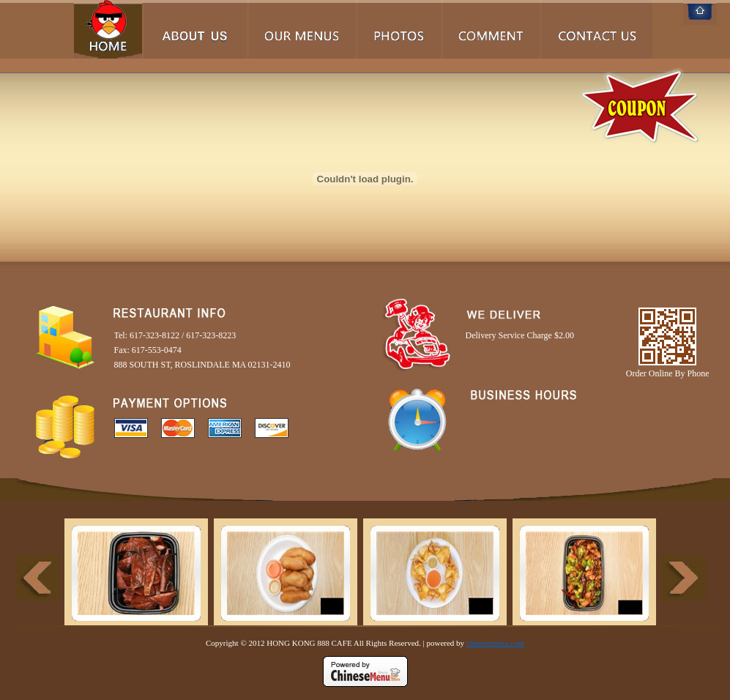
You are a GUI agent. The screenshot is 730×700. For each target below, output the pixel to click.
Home (108, 29)
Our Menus (302, 29)
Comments (491, 29)
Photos (399, 29)
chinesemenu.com (495, 643)
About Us (195, 29)
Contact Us (597, 29)
